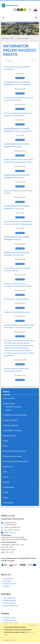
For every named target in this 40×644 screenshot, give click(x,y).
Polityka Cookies (9, 640)
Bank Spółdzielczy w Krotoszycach (15, 451)
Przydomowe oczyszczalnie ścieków (15, 461)
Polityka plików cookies (11, 623)
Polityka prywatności (10, 620)
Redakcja (6, 586)
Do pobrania (7, 581)
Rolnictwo (6, 482)
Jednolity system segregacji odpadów (16, 299)
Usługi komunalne (9, 404)
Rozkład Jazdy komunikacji (12, 456)
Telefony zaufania (9, 603)
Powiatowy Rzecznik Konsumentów (15, 415)
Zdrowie (6, 477)
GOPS (5, 472)
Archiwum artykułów (10, 584)
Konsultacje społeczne (11, 425)
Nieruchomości (8, 467)
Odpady (8, 410)
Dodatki (6, 492)
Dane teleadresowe (10, 598)
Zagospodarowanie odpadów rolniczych (17, 312)
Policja (5, 446)
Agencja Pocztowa (9, 436)
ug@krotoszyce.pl (10, 533)
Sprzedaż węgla (8, 487)
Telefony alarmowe (10, 601)
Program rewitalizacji (10, 420)
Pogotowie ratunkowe (10, 606)
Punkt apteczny (8, 503)
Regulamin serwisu (9, 618)
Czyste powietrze (9, 398)
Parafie (6, 441)
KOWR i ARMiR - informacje (12, 431)
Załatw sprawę (8, 579)
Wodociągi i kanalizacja (13, 407)
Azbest (6, 498)
